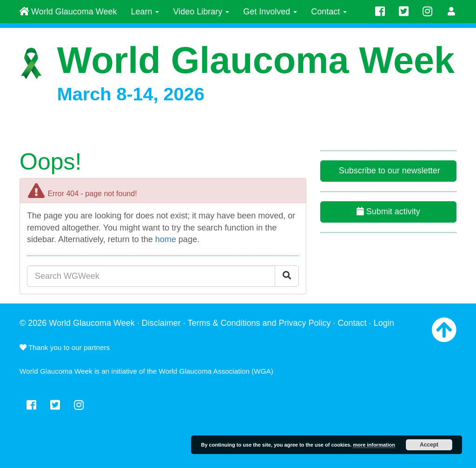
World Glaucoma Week (68, 12)
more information (374, 445)
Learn (145, 12)
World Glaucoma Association (204, 371)
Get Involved (270, 12)
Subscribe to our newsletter (388, 171)
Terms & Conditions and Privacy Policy (259, 323)
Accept (429, 445)
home (166, 239)
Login (384, 323)
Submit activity (388, 211)
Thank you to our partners (65, 347)
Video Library (201, 12)
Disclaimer (161, 323)
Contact (329, 12)
